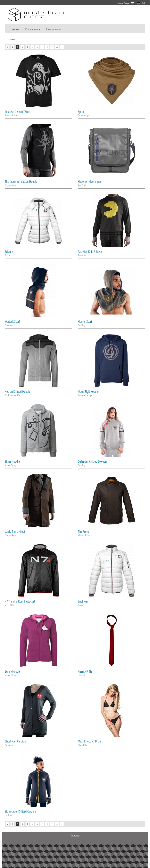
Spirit (81, 112)
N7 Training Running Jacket (20, 601)
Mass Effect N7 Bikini (90, 741)
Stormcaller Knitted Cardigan (21, 811)
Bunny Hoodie (13, 671)
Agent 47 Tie (85, 671)
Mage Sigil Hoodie (88, 392)
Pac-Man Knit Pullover (90, 252)
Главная (15, 29)
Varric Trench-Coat (15, 532)
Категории (53, 29)
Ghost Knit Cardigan (16, 741)
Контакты (75, 835)
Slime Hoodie (12, 461)
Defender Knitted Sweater (92, 461)
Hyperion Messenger (89, 182)
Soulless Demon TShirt (17, 112)
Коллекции (33, 29)
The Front (83, 532)
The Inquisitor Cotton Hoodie (21, 182)
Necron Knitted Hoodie (18, 392)
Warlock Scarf (12, 322)
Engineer (83, 601)
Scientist (10, 252)
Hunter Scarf (85, 322)
